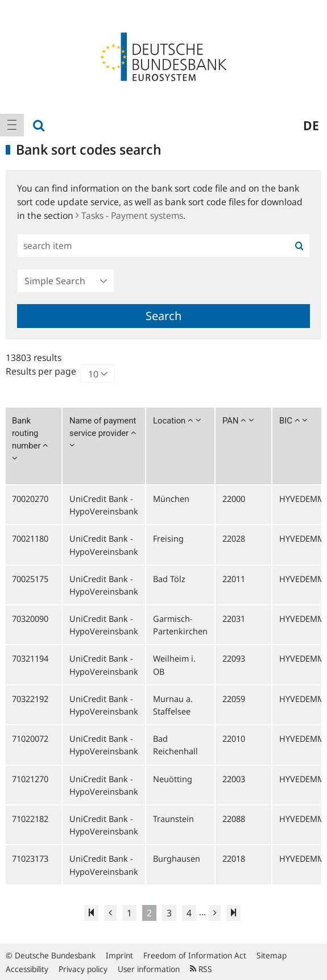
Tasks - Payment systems (129, 215)
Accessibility (27, 969)
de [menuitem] (311, 125)
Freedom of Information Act (195, 955)
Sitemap (272, 955)
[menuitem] (12, 125)
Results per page (41, 371)
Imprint (119, 955)
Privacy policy (83, 969)
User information (149, 969)
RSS (201, 969)
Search (163, 316)
